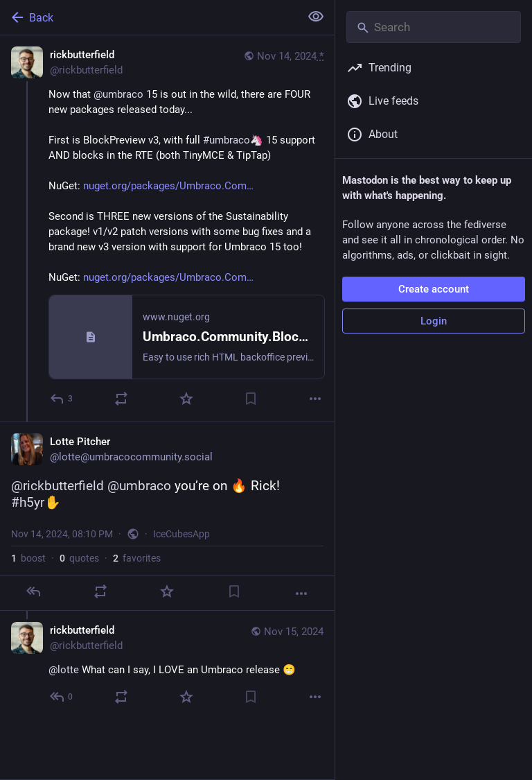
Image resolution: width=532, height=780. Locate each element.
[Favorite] (186, 399)
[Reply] (62, 399)
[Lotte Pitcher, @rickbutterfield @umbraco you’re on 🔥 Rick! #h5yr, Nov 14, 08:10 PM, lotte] (167, 516)
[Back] (149, 17)
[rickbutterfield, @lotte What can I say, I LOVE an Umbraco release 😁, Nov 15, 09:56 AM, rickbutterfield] (167, 665)
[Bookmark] (251, 399)
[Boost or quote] (121, 399)
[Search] (434, 27)
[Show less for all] (316, 17)
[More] (315, 399)
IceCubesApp (181, 534)
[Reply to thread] (62, 697)
